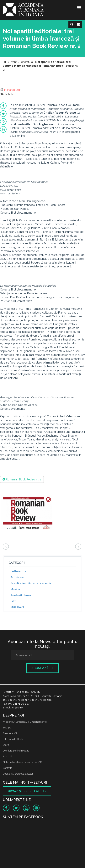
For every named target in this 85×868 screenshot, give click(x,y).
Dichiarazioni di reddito (16, 751)
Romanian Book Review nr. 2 (22, 479)
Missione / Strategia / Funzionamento (25, 722)
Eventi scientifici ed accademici (32, 583)
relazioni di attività (13, 739)
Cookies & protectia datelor (18, 774)
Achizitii (7, 756)
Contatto (8, 768)
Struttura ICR (10, 733)
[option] (27, 512)
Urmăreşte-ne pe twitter (27, 791)
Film (13, 601)
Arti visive (17, 577)
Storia (6, 745)
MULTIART (18, 607)
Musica (15, 589)
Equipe (7, 728)
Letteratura (18, 571)
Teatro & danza (21, 595)
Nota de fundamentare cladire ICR (22, 762)
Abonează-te (43, 668)
